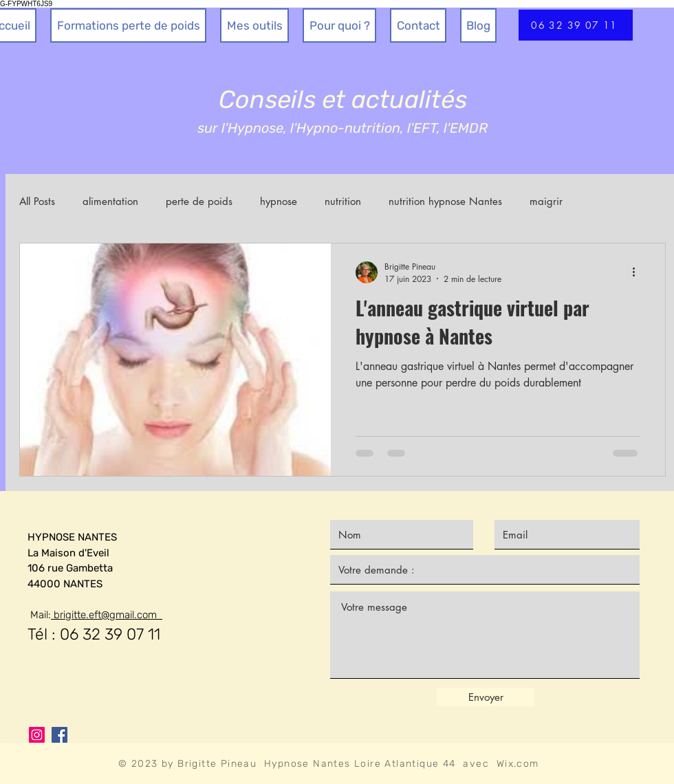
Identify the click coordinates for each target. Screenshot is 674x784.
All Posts (37, 201)
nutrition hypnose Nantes (445, 201)
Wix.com (518, 764)
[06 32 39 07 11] (576, 25)
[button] (254, 25)
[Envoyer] (486, 697)
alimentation (110, 201)
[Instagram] (37, 735)
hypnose (279, 201)
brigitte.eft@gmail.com (107, 615)
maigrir (546, 201)
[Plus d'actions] (638, 272)
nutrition (343, 201)
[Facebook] (59, 735)
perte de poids (199, 201)
